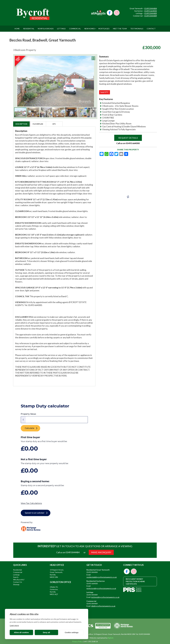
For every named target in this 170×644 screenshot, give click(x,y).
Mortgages (104, 28)
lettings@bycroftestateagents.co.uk (105, 597)
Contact (151, 28)
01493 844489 (151, 13)
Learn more (14, 625)
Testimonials (137, 28)
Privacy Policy (77, 641)
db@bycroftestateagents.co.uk (103, 606)
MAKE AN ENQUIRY (101, 552)
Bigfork (111, 638)
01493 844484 (151, 8)
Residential (29, 28)
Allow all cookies (21, 632)
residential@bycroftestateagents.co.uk (102, 577)
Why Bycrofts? (19, 580)
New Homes (90, 28)
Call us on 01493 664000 (128, 143)
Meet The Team (120, 28)
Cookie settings (72, 632)
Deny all (46, 632)
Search (16, 577)
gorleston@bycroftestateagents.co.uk (101, 588)
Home (17, 28)
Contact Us (18, 582)
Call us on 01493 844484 (68, 552)
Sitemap (16, 584)
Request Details (128, 138)
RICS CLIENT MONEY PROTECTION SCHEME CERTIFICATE (135, 581)
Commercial (75, 28)
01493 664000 (151, 11)
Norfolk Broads (46, 28)
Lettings (61, 28)
